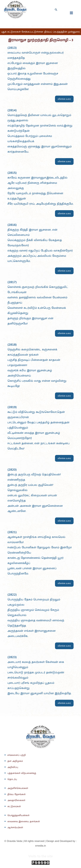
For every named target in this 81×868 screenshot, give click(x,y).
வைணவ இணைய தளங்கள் (24, 821)
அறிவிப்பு (13, 767)
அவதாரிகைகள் (16, 800)
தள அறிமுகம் (15, 761)
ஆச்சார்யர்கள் (15, 827)
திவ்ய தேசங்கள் (16, 794)
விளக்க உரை (64, 99)
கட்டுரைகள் (14, 806)
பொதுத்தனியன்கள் (18, 815)
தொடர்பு (12, 779)
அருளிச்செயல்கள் (18, 788)
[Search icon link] (56, 10)
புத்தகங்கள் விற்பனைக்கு (22, 773)
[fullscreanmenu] (71, 13)
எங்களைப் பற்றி (17, 755)
